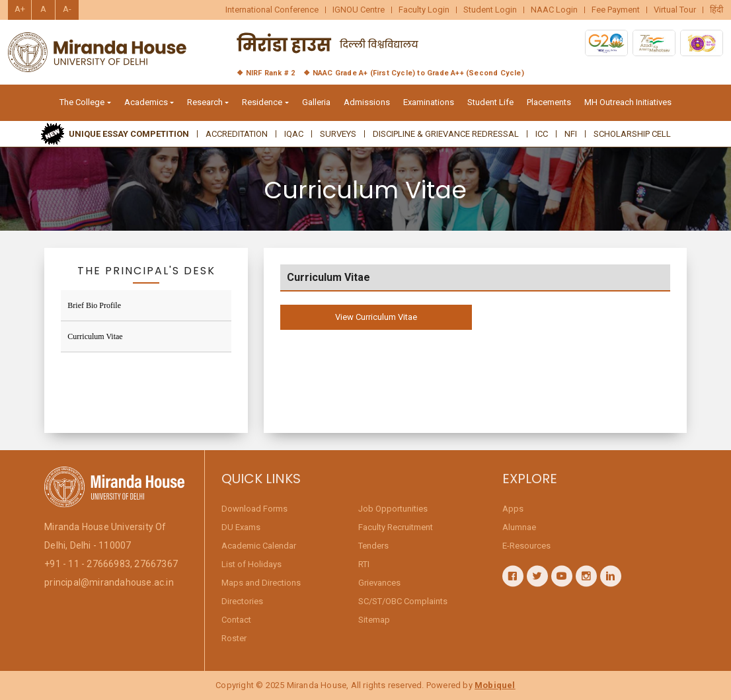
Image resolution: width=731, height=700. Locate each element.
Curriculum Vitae (95, 336)
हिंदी (716, 10)
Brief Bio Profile (94, 305)
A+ (20, 9)
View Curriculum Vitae (376, 317)
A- (67, 9)
